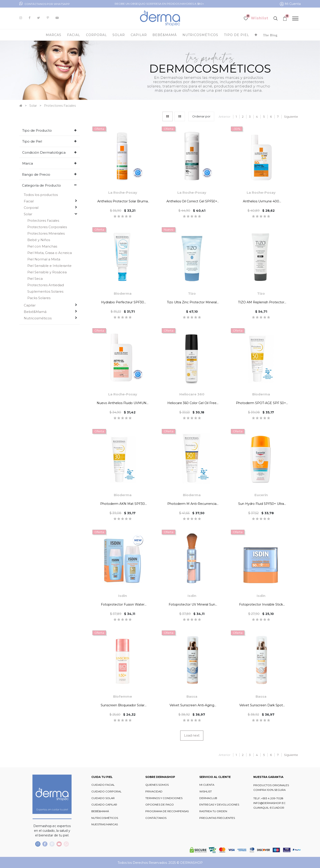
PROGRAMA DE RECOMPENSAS (167, 811)
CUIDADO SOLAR (103, 798)
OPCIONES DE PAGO (160, 805)
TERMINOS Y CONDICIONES (164, 798)
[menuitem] (270, 35)
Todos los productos (41, 195)
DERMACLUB (208, 798)
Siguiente (291, 117)
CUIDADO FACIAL (103, 785)
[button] (256, 35)
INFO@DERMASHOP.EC (269, 803)
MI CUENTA (207, 785)
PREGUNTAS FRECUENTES (217, 818)
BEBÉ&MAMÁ (100, 811)
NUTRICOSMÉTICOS (105, 818)
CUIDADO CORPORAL (106, 791)
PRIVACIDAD (154, 791)
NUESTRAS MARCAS (105, 824)
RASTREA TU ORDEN (213, 811)
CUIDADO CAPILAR (104, 805)
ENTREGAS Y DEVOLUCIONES (219, 805)
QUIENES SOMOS (157, 785)
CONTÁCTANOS (156, 818)
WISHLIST (206, 791)
